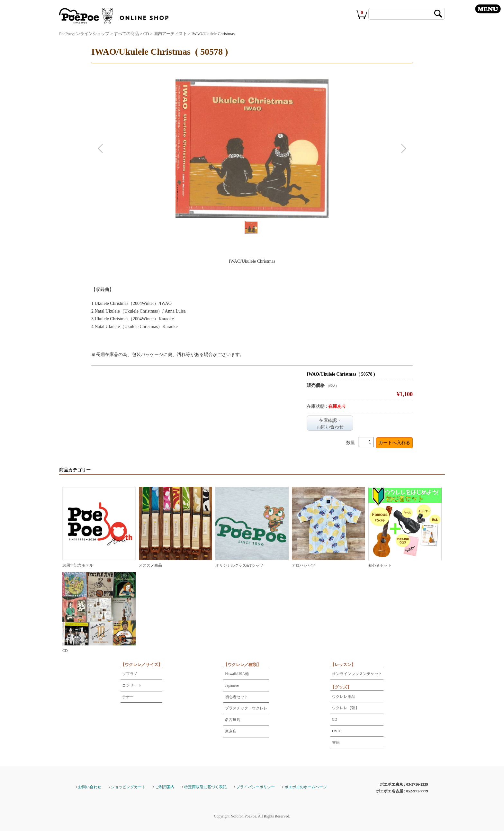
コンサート (132, 685)
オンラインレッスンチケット (357, 674)
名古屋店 (233, 720)
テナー (128, 697)
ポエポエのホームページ (306, 787)
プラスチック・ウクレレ (246, 708)
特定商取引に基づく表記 (205, 787)
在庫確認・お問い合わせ (330, 424)
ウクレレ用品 (344, 697)
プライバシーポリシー (256, 787)
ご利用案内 (165, 787)
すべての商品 (126, 34)
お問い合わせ (90, 787)
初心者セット (237, 697)
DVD (336, 731)
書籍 (336, 743)
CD (146, 34)
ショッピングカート (128, 787)
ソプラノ (130, 674)
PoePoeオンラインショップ (84, 34)
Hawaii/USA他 (237, 674)
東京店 (231, 731)
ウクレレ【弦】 (346, 708)
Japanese (232, 685)
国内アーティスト (170, 34)
